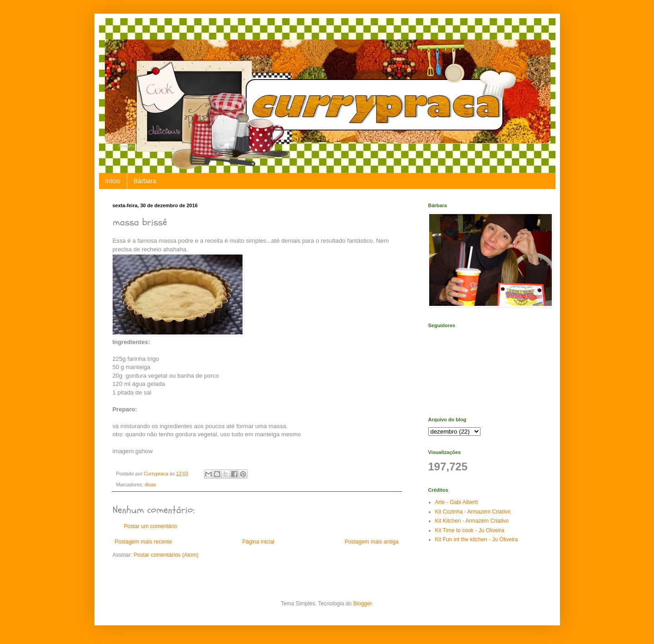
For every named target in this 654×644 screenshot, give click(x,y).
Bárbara (145, 181)
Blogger (363, 604)
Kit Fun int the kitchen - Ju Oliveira (477, 539)
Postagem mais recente (144, 542)
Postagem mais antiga (372, 542)
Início (113, 181)
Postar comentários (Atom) (166, 555)
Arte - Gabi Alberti (457, 502)
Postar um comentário (151, 526)
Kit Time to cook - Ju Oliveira (470, 530)
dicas (151, 484)
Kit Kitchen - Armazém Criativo (472, 521)
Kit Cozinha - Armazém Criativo (473, 512)
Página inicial (258, 542)
